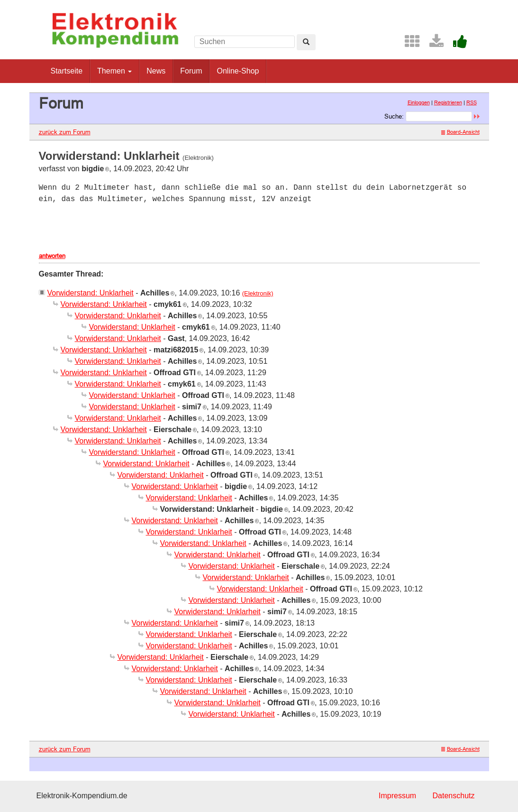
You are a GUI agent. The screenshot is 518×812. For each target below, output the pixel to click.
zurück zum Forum (65, 132)
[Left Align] (306, 42)
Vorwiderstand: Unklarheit (91, 293)
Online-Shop (238, 71)
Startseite (67, 71)
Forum (191, 71)
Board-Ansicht (460, 132)
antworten (52, 256)
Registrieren (448, 102)
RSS (472, 102)
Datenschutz (454, 796)
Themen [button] (114, 71)
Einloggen (419, 102)
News (156, 71)
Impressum (397, 796)
